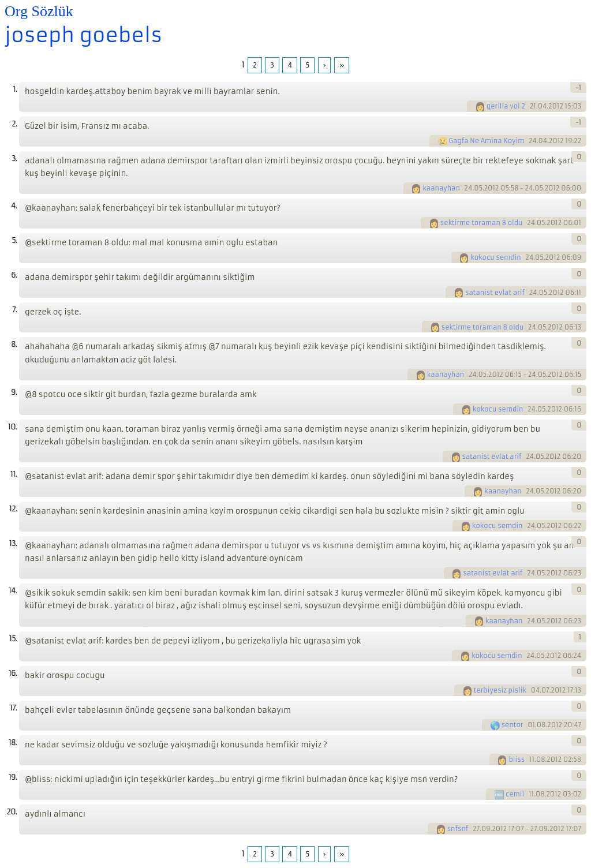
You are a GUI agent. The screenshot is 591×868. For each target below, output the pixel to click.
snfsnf (458, 829)
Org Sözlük (39, 11)
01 (531, 725)
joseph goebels (83, 35)
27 (476, 829)
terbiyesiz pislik (500, 690)
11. (14, 474)
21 (533, 106)
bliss (517, 759)
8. (14, 344)
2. (14, 124)
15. (13, 639)
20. (12, 812)
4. (14, 206)
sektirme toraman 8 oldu (482, 223)
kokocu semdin (495, 257)
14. (13, 591)
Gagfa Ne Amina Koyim (487, 141)
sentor (513, 725)
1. (15, 89)
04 (536, 690)
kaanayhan (441, 188)
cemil (515, 794)
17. (13, 708)
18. (13, 742)
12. (13, 509)
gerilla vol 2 (506, 106)
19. (13, 777)
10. (12, 427)
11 (532, 759)
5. (14, 240)
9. (14, 392)
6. (14, 275)
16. (13, 673)
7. (14, 310)
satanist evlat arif (495, 293)
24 (533, 141)
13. (13, 543)
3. (14, 158)
